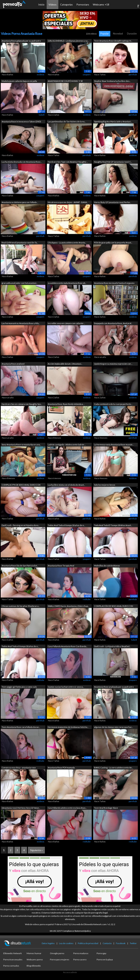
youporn (87, 74)
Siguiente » (36, 850)
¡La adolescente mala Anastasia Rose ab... (67, 283)
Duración (132, 34)
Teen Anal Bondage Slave (106, 808)
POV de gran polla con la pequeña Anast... (113, 243)
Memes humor (34, 953)
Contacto (107, 943)
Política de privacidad (88, 943)
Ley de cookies (66, 943)
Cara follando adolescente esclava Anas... (67, 808)
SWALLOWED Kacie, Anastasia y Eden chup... (68, 606)
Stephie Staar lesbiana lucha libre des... (112, 81)
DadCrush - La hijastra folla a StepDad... (112, 646)
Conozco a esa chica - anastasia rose (19, 768)
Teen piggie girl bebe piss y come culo (19, 687)
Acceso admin (70, 972)
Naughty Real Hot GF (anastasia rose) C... (113, 162)
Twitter (133, 943)
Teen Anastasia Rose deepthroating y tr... (113, 41)
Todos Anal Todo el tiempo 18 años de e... (66, 525)
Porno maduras (81, 953)
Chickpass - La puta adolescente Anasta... (67, 243)
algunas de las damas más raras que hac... (113, 727)
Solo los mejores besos (105, 485)
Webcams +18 (101, 4)
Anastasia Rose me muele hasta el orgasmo (114, 283)
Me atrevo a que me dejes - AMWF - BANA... (68, 202)
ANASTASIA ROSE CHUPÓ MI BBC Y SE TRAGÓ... (65, 81)
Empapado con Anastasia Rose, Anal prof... (113, 323)
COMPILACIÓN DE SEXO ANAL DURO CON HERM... (114, 606)
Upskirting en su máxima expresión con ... (113, 364)
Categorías (66, 4)
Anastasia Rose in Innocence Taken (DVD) (21, 121)
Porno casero (80, 959)
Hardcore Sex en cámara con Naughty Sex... (22, 404)
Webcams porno (35, 959)
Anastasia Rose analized (13, 364)
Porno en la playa (105, 959)
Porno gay (101, 953)
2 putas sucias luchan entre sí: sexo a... (66, 687)
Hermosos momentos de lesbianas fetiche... (68, 727)
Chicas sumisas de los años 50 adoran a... (21, 606)
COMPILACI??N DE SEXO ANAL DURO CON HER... (21, 485)
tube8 (42, 115)
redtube (87, 599)
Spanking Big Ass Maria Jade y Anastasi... (113, 121)
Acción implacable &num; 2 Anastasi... (65, 364)
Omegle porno (57, 953)
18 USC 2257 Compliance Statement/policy (70, 931)
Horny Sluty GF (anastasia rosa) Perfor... (112, 202)
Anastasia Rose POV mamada (61, 768)
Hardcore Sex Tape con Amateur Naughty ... (68, 162)
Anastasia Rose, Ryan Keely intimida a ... (66, 404)
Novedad (118, 34)
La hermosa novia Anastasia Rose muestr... (114, 445)
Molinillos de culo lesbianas (107, 566)
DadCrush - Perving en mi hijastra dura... (21, 525)
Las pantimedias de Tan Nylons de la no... (67, 121)
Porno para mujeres (60, 959)
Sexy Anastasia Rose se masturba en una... (21, 445)
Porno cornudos (11, 966)
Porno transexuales (13, 959)
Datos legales (48, 943)
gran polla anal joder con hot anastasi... (20, 283)
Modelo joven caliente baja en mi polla (19, 81)
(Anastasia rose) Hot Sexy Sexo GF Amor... (21, 808)
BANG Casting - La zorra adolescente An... (113, 768)
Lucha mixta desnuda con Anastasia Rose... (22, 162)
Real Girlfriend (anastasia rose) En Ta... (20, 243)
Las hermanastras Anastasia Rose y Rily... (21, 323)
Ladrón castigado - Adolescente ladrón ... (67, 445)
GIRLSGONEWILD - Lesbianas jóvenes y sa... (68, 41)
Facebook (121, 943)
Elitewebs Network (12, 953)
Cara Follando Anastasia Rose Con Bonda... (68, 646)
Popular (105, 34)
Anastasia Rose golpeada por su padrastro (21, 41)
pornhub (133, 74)
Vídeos (52, 4)
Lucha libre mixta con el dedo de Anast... (66, 485)
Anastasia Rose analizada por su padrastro (114, 687)
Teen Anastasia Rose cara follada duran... (21, 727)
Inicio (41, 4)
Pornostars (83, 4)
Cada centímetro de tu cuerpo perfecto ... (113, 404)
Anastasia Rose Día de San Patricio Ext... (20, 566)
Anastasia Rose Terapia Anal (61, 566)
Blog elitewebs (34, 966)
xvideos (41, 74)
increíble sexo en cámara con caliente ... (66, 323)
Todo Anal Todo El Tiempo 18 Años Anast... (113, 525)
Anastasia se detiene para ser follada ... (20, 202)
